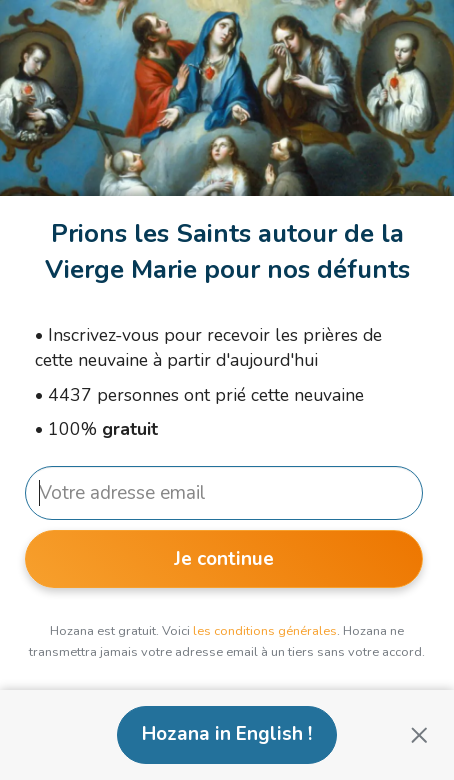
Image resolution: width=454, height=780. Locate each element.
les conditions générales (265, 631)
